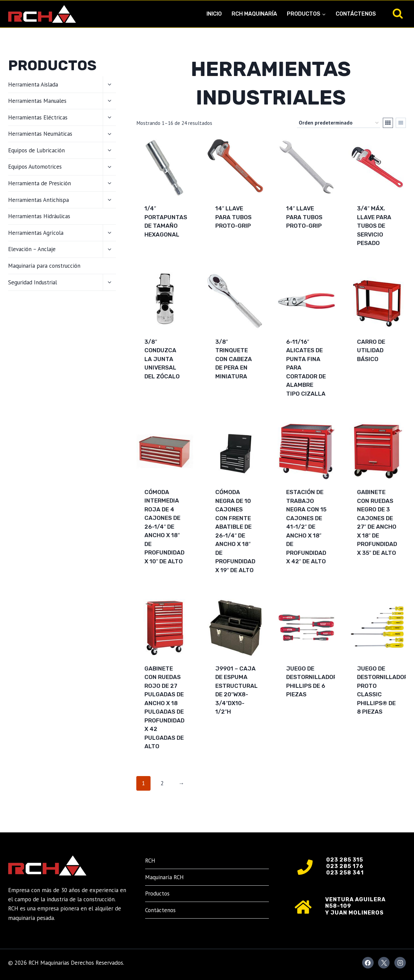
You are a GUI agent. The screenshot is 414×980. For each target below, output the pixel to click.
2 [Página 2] (162, 783)
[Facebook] (368, 963)
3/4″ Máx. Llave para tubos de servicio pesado (374, 226)
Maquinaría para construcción (44, 266)
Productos (157, 893)
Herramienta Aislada (33, 84)
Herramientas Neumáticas (40, 134)
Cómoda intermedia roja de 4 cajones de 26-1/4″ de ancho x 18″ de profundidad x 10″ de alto (164, 527)
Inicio (214, 14)
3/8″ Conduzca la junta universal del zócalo (162, 359)
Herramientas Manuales (37, 101)
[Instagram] (400, 963)
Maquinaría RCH (164, 877)
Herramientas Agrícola (36, 233)
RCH (150, 861)
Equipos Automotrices (35, 167)
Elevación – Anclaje (32, 249)
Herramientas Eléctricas (38, 117)
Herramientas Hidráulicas (39, 216)
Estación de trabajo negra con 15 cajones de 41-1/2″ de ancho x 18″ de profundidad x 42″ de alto (306, 527)
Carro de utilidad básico (371, 350)
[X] (384, 963)
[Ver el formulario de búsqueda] (398, 14)
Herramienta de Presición (40, 183)
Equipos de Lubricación (36, 150)
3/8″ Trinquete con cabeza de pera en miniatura (234, 359)
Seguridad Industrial (33, 282)
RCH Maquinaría (254, 14)
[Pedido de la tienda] (339, 123)
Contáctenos (356, 14)
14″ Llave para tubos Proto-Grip (233, 217)
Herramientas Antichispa (38, 200)
